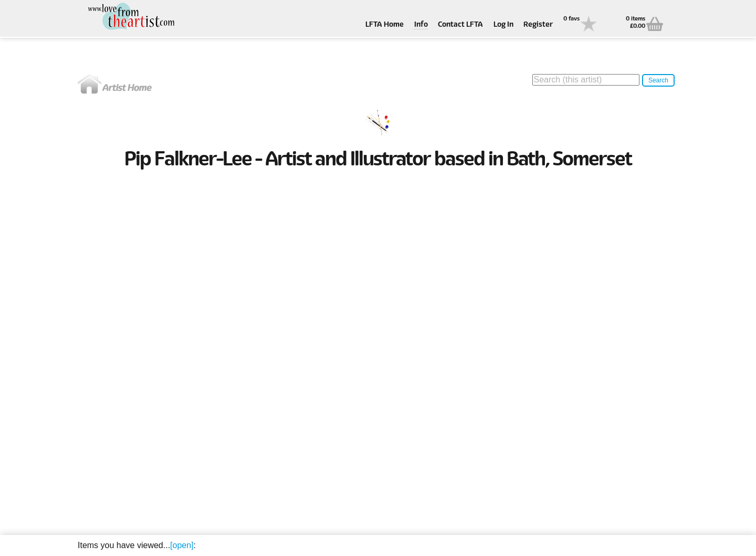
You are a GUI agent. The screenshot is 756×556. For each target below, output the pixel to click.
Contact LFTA (460, 25)
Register (538, 25)
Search (658, 80)
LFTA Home (385, 25)
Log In (503, 25)
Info (421, 25)
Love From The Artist (130, 17)
